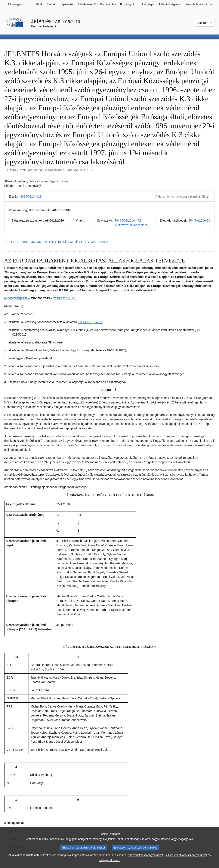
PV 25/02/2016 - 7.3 (128, 220)
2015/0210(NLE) (31, 196)
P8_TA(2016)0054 (201, 220)
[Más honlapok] (199, 4)
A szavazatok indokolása (131, 225)
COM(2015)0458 (16, 298)
